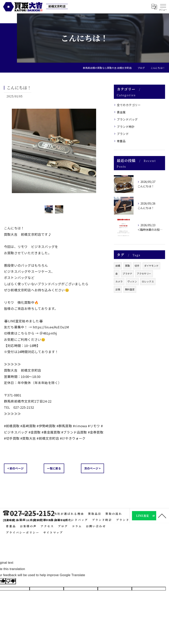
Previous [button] (8, 154)
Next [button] (100, 154)
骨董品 (121, 141)
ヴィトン (132, 281)
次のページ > (92, 468)
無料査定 (130, 289)
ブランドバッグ (127, 119)
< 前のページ (15, 468)
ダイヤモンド (151, 266)
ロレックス (148, 281)
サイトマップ (53, 532)
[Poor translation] (11, 581)
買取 (127, 266)
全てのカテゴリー (129, 105)
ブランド (123, 134)
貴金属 (121, 112)
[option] (54, 154)
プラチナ (127, 273)
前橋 (118, 266)
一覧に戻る (54, 468)
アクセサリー (144, 273)
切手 (137, 266)
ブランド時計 (126, 127)
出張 (118, 289)
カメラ (119, 281)
